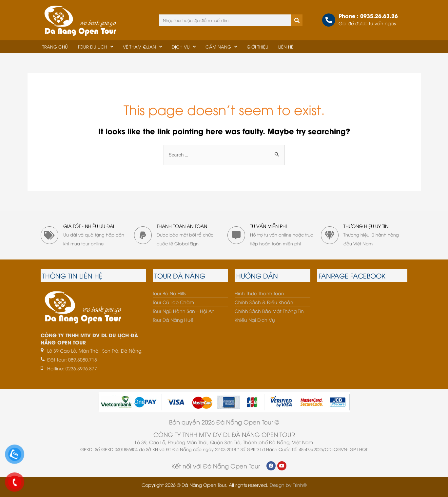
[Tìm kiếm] (297, 20)
